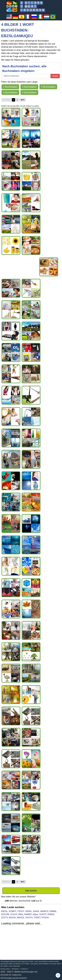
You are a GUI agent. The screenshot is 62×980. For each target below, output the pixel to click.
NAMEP (28, 914)
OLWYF (43, 914)
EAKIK (36, 911)
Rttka (21, 914)
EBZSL (4, 911)
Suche (55, 76)
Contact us (24, 969)
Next (23, 100)
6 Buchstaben (29, 92)
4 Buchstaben (48, 87)
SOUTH (29, 918)
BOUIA (12, 918)
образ (35, 914)
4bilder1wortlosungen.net (26, 972)
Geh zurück (31, 891)
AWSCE (20, 918)
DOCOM (5, 914)
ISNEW (51, 914)
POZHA (45, 918)
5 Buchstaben (10, 92)
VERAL (28, 911)
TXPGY (21, 911)
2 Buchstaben (10, 87)
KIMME (53, 911)
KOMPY (13, 911)
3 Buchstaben (29, 87)
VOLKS (14, 914)
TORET (37, 918)
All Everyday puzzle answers (14, 978)
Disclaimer (15, 969)
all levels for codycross (11, 975)
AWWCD (44, 911)
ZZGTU (5, 918)
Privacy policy (5, 969)
